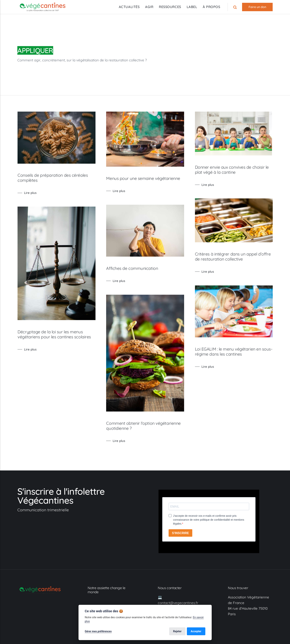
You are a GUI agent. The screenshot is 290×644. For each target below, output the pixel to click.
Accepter (196, 631)
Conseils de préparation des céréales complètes (53, 178)
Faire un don (257, 7)
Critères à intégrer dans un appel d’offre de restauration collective (246, 260)
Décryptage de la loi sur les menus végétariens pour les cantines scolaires (54, 338)
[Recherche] (235, 7)
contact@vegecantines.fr (178, 603)
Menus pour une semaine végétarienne (149, 178)
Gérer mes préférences (98, 631)
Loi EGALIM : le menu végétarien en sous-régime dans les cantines (246, 358)
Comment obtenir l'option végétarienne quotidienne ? (150, 433)
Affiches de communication (138, 272)
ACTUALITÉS (129, 7)
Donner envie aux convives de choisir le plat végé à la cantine (244, 170)
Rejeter (177, 631)
